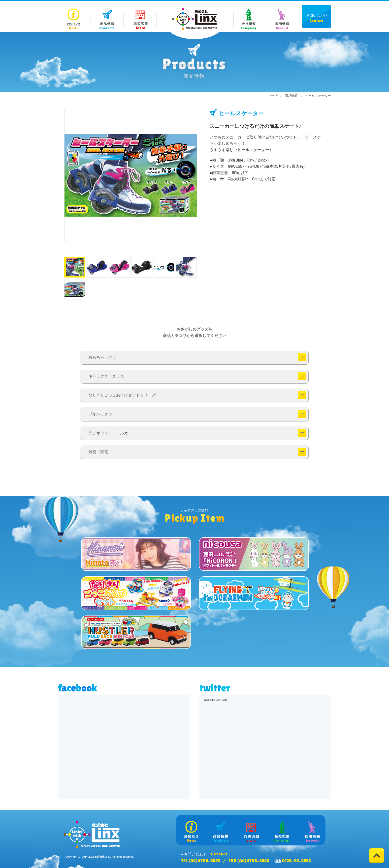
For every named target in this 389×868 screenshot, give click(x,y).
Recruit (282, 16)
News (75, 16)
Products (107, 16)
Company (249, 16)
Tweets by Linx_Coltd (215, 700)
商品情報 (291, 96)
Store (140, 16)
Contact (317, 16)
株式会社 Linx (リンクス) (194, 19)
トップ (273, 96)
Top (377, 856)
